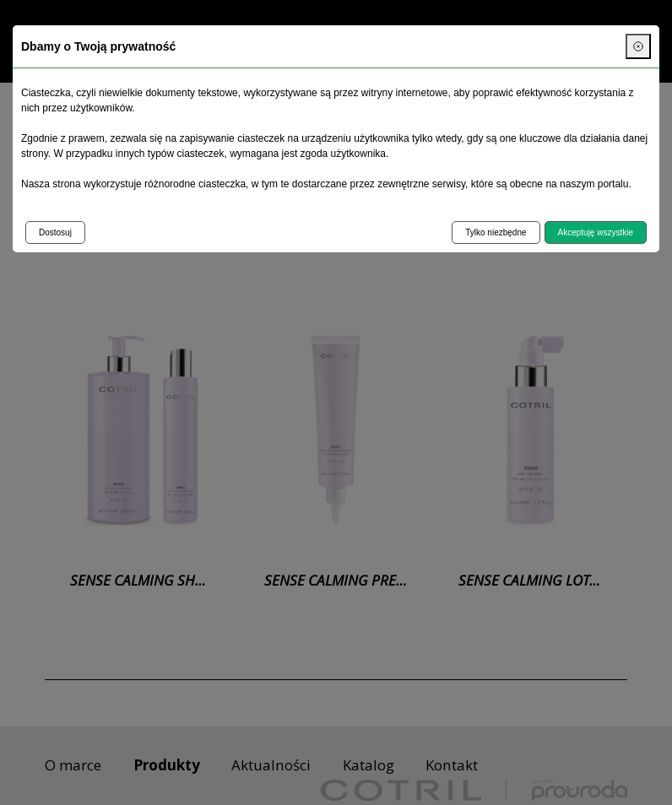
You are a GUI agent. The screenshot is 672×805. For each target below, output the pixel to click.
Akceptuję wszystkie (596, 232)
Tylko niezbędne (496, 232)
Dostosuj (55, 232)
